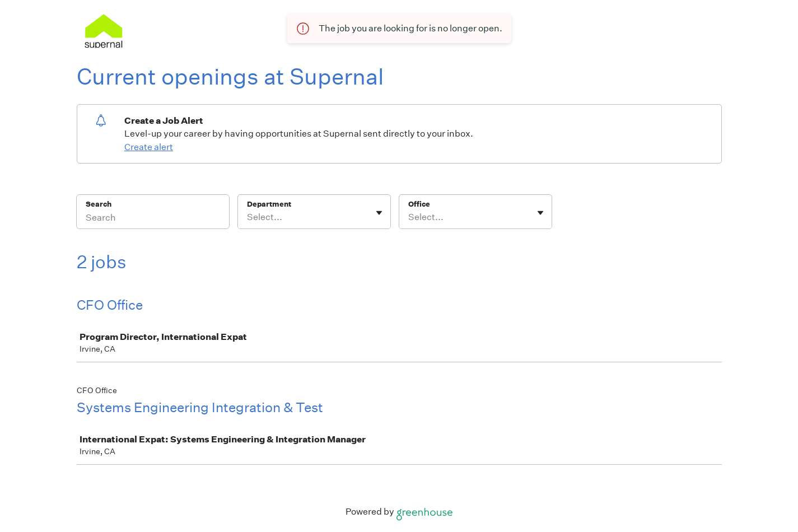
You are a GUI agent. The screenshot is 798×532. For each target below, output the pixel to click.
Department (269, 204)
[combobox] (248, 217)
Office (419, 204)
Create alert (149, 147)
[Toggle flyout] (379, 213)
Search (99, 204)
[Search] (153, 219)
